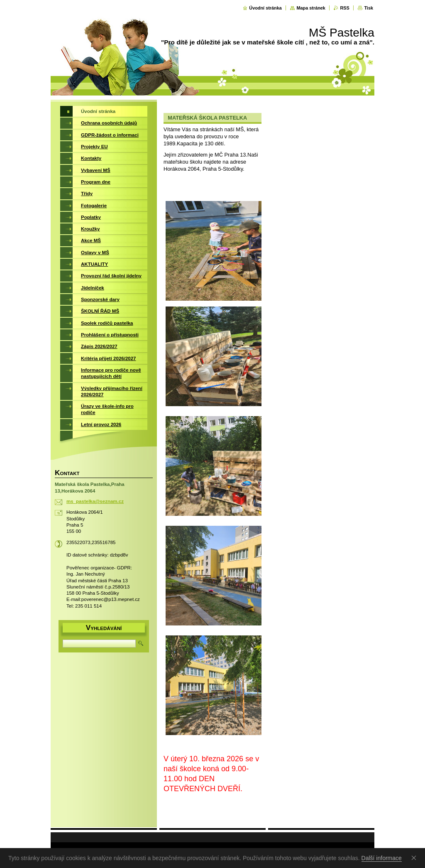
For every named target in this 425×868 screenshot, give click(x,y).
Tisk (369, 8)
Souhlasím (415, 858)
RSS (344, 8)
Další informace (382, 858)
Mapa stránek (311, 8)
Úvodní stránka (265, 8)
